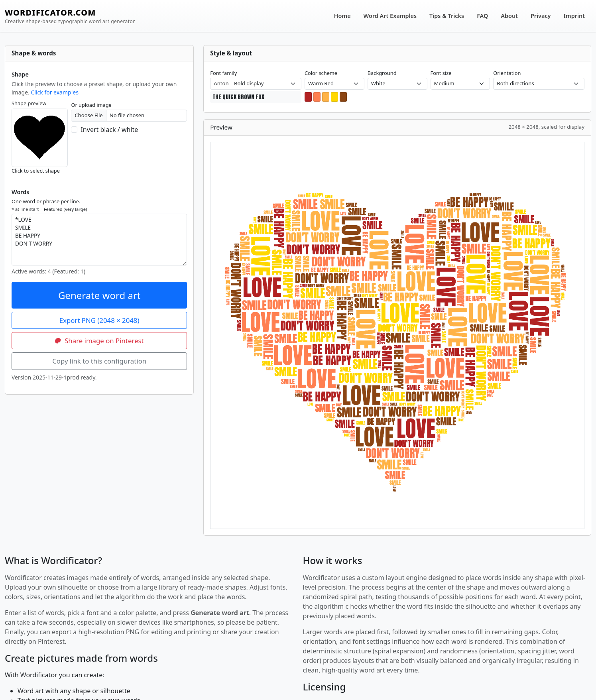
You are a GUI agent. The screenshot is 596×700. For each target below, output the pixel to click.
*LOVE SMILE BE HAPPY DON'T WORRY (99, 240)
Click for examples (54, 92)
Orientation (507, 73)
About (509, 16)
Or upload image (91, 105)
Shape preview (29, 103)
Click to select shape (36, 171)
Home (342, 16)
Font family (223, 73)
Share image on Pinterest (99, 341)
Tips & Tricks (447, 16)
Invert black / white (109, 130)
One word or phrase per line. (49, 205)
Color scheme (321, 73)
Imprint (574, 16)
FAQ (482, 16)
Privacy (541, 16)
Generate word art (99, 295)
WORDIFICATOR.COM (70, 16)
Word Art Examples (390, 16)
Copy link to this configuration (99, 361)
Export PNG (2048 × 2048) (99, 320)
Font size (441, 73)
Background (382, 73)
